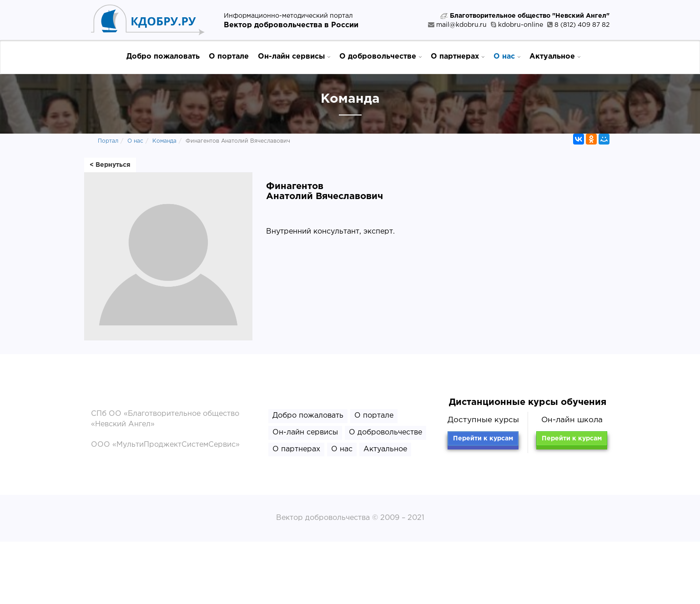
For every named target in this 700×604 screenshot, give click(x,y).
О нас (507, 56)
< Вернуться (110, 165)
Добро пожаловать (163, 57)
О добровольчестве (380, 56)
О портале (229, 57)
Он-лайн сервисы (294, 56)
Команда (164, 141)
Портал (108, 141)
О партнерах (458, 56)
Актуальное (555, 56)
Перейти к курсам (483, 439)
